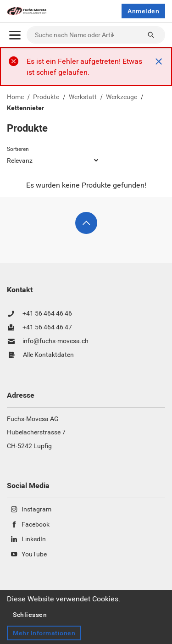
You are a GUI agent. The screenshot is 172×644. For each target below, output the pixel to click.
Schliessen (30, 615)
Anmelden (143, 11)
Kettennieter (25, 108)
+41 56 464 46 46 (47, 314)
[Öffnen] (15, 35)
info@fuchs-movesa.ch (55, 341)
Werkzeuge (122, 97)
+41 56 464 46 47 (47, 328)
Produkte (46, 97)
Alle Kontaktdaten (48, 355)
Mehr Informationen (44, 633)
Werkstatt (83, 97)
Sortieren (18, 149)
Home (15, 97)
